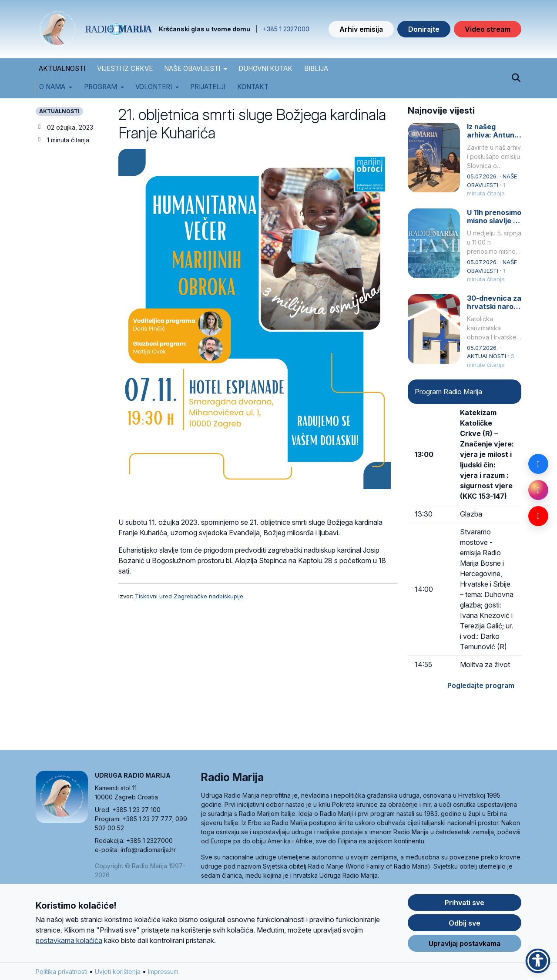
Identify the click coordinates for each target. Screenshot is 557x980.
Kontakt (253, 87)
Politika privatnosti (62, 974)
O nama (52, 87)
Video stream (488, 29)
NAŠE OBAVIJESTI (192, 69)
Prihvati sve (465, 905)
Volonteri (154, 87)
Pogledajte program (481, 685)
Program (101, 87)
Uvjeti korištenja (118, 974)
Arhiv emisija (361, 29)
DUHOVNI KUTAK (265, 69)
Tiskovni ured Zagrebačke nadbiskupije (189, 596)
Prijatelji (208, 87)
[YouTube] (538, 516)
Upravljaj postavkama (465, 946)
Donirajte (424, 29)
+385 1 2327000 (286, 29)
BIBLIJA (316, 69)
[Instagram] (538, 490)
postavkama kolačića (69, 943)
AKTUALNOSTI (62, 69)
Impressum (163, 974)
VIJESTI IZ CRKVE (125, 69)
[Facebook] (538, 464)
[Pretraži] (516, 78)
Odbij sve (465, 925)
